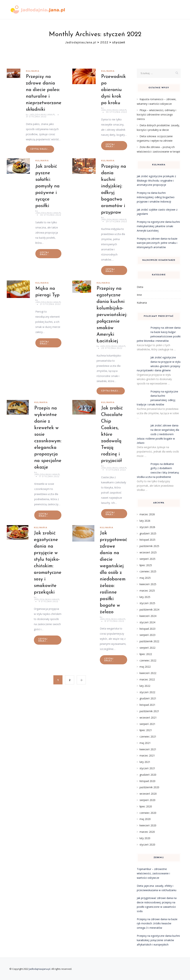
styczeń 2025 (147, 603)
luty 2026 (145, 521)
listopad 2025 (147, 540)
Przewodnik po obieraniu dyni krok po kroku (113, 90)
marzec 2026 (147, 514)
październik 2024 (149, 610)
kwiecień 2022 (148, 673)
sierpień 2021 (147, 724)
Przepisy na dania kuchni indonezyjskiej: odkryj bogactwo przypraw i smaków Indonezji (156, 197)
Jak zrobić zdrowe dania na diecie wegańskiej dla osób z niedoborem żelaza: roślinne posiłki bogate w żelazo (158, 434)
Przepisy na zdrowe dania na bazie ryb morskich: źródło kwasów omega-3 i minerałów (157, 924)
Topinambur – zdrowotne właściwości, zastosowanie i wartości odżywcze (153, 873)
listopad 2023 (147, 629)
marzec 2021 (147, 755)
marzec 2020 (147, 832)
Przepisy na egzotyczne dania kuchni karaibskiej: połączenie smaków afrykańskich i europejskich (158, 940)
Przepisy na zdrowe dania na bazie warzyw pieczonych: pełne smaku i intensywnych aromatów (157, 243)
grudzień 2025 (148, 533)
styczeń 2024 (147, 622)
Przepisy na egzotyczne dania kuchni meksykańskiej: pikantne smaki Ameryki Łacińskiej (158, 226)
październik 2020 (149, 787)
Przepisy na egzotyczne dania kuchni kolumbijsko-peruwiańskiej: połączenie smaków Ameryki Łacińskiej (112, 315)
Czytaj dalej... (40, 149)
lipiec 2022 (146, 654)
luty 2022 (145, 686)
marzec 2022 (147, 679)
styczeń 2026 (147, 527)
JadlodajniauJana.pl (40, 969)
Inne (139, 295)
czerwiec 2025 (148, 571)
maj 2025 (145, 578)
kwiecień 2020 (148, 825)
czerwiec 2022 (148, 660)
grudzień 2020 (148, 775)
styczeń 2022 (147, 692)
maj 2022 (145, 667)
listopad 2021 (147, 705)
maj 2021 (145, 743)
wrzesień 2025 (148, 552)
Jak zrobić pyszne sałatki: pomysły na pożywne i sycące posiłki (47, 186)
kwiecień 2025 (148, 584)
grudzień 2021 (148, 698)
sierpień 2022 (147, 648)
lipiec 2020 (146, 806)
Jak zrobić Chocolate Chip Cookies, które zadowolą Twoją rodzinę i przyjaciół (112, 435)
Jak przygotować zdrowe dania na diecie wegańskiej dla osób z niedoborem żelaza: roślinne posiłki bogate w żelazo (113, 573)
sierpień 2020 (147, 800)
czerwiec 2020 (148, 813)
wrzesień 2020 (148, 794)
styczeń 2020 (147, 845)
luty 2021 (145, 762)
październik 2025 (149, 546)
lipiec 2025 (146, 565)
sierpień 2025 (147, 559)
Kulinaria (33, 71)
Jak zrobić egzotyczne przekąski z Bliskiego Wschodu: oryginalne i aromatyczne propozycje (156, 181)
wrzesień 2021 (148, 718)
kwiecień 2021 (148, 749)
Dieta (140, 287)
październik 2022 (149, 641)
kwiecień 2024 (148, 616)
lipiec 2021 (146, 730)
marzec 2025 (147, 591)
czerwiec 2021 (148, 737)
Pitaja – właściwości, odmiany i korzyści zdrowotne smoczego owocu (156, 115)
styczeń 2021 (147, 768)
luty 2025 (145, 597)
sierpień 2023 (147, 635)
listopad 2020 (147, 781)
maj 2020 (145, 819)
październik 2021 (149, 711)
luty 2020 (145, 838)
